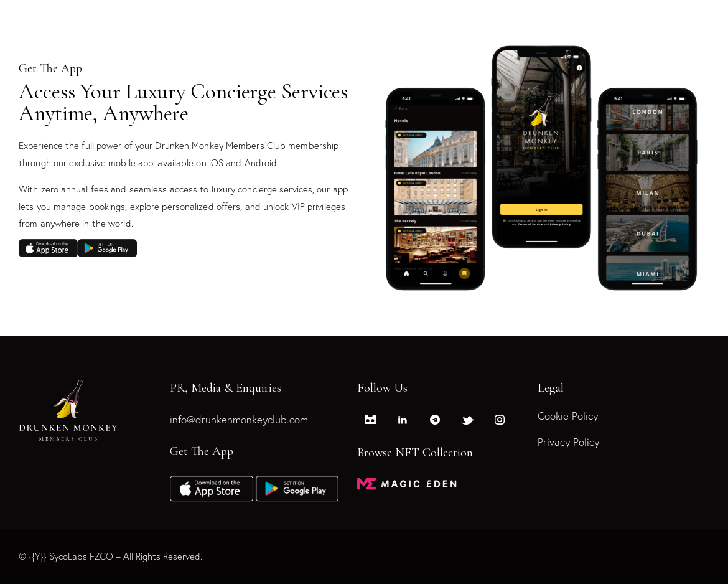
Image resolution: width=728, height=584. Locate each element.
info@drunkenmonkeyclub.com (239, 420)
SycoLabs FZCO (81, 556)
